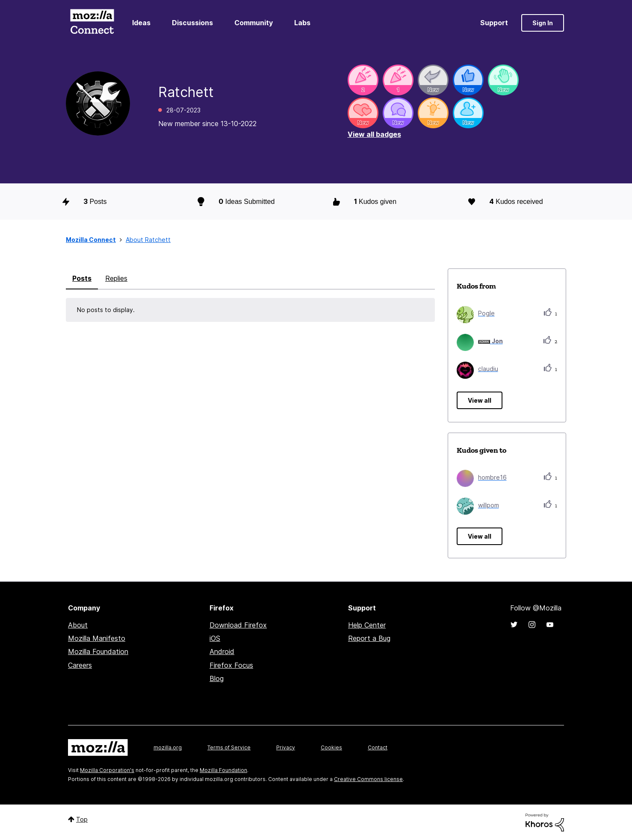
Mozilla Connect (92, 23)
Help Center (367, 625)
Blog (217, 678)
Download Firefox (238, 625)
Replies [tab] (116, 278)
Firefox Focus (231, 665)
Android (222, 651)
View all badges (374, 134)
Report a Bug (369, 638)
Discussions (192, 23)
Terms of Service (229, 747)
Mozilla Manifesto (97, 638)
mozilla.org (168, 747)
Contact (378, 747)
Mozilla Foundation (98, 651)
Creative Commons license (368, 779)
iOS (215, 638)
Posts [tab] (82, 278)
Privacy (286, 747)
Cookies (331, 747)
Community (254, 23)
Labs (302, 23)
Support (494, 23)
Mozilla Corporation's (107, 770)
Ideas (141, 23)
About (78, 625)
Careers (80, 665)
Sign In (543, 23)
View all (480, 400)
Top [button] (82, 819)
